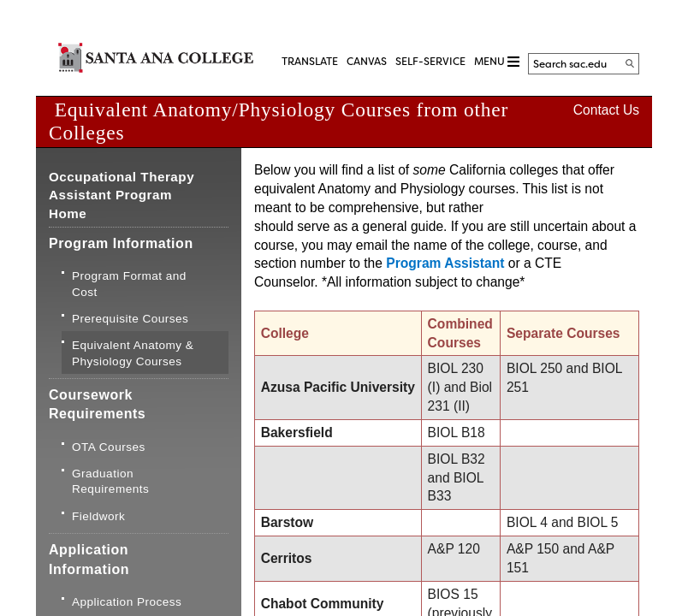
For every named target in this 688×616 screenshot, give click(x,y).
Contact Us (606, 110)
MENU (497, 62)
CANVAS (367, 62)
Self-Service (430, 62)
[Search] (630, 63)
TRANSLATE (310, 62)
